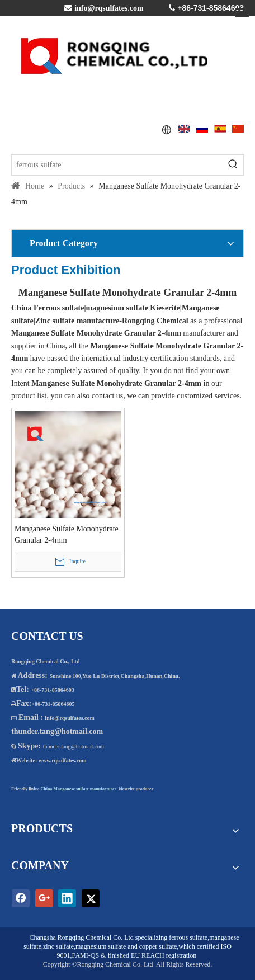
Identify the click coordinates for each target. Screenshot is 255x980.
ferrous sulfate (188, 937)
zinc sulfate (58, 946)
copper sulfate (158, 946)
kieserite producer (136, 789)
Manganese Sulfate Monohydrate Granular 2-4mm (67, 534)
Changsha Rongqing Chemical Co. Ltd (82, 937)
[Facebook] (21, 898)
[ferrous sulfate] (117, 165)
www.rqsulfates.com (63, 760)
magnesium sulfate (101, 946)
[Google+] (44, 898)
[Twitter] (91, 898)
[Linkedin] (67, 898)
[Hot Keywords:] (233, 165)
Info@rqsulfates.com (69, 718)
